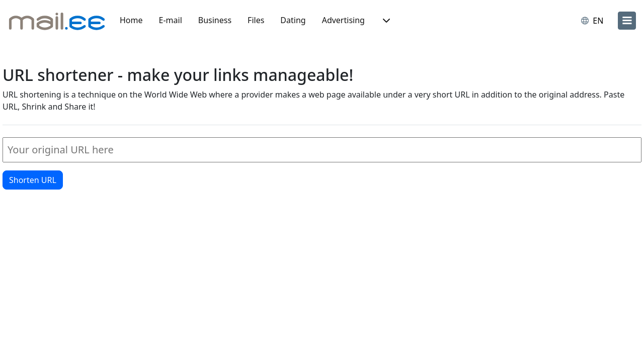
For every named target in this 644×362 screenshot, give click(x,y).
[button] (385, 21)
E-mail (171, 20)
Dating (293, 20)
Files (256, 20)
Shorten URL (33, 180)
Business (215, 20)
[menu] (627, 21)
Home (131, 20)
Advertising (343, 20)
